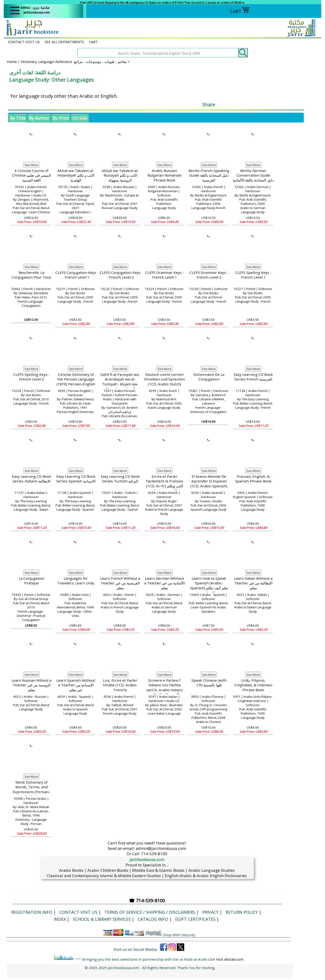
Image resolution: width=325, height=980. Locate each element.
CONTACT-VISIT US (24, 42)
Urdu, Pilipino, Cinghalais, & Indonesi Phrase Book (253, 685)
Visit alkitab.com (230, 959)
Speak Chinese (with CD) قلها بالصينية (209, 683)
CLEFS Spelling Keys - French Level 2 (32, 377)
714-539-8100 (154, 854)
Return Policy (242, 912)
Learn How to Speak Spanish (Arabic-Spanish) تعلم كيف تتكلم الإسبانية (209, 586)
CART (240, 11)
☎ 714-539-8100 (147, 901)
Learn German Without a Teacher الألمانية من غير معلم (164, 583)
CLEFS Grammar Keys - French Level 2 (209, 275)
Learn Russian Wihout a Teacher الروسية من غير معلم (31, 685)
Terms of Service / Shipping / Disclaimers (150, 912)
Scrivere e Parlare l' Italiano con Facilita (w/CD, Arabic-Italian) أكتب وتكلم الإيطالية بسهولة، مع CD (165, 690)
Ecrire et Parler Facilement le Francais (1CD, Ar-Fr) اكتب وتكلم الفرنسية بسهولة (165, 484)
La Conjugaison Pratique (32, 581)
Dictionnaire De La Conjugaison (209, 377)
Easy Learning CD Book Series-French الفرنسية (253, 377)
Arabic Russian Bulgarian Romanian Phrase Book (165, 175)
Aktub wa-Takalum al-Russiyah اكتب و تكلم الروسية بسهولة (120, 175)
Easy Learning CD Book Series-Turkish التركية (120, 479)
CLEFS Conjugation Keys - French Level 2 (120, 275)
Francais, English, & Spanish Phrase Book (253, 479)
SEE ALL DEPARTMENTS (64, 42)
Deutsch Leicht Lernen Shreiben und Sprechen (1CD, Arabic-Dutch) (164, 379)
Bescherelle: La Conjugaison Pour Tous (31, 275)
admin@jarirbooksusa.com (161, 848)
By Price (61, 118)
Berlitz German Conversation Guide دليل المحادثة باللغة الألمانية (253, 175)
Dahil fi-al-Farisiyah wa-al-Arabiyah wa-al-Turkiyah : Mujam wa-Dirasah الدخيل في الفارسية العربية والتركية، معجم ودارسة (120, 386)
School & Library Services (102, 919)
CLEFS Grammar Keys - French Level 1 (165, 275)
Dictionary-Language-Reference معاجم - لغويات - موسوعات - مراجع (74, 62)
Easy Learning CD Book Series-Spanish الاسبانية (76, 479)
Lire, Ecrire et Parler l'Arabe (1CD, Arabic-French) (120, 685)
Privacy (210, 912)
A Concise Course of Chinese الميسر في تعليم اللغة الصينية (31, 175)
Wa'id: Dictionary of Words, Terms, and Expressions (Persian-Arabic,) (31, 789)
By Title (18, 118)
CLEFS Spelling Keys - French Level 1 (253, 275)
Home (12, 62)
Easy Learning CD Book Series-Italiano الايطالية (32, 479)
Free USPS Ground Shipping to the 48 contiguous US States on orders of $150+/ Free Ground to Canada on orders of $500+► (162, 3)
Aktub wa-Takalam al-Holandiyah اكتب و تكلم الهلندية (76, 175)
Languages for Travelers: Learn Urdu (76, 581)
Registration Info (32, 912)
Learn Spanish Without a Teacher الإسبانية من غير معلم (76, 685)
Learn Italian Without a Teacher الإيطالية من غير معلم (253, 583)
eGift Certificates (195, 919)
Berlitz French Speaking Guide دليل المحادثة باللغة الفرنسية (209, 175)
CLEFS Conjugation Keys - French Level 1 (76, 275)
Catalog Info (153, 919)
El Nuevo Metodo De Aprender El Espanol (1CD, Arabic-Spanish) (209, 481)
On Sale (80, 118)
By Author (39, 118)
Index (60, 919)
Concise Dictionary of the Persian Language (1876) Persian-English (76, 379)
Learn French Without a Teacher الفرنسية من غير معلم (120, 583)
